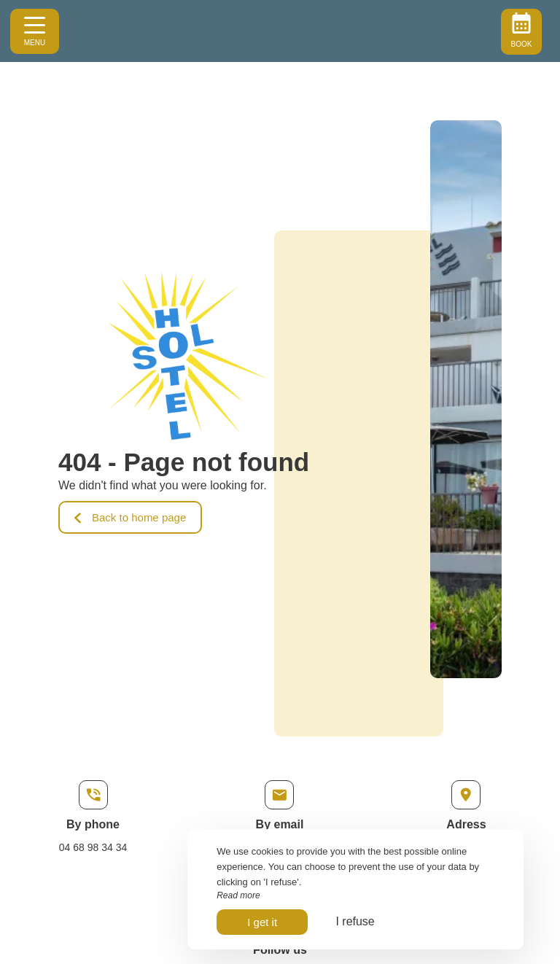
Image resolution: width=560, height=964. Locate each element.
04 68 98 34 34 (93, 847)
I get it (262, 922)
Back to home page (130, 517)
